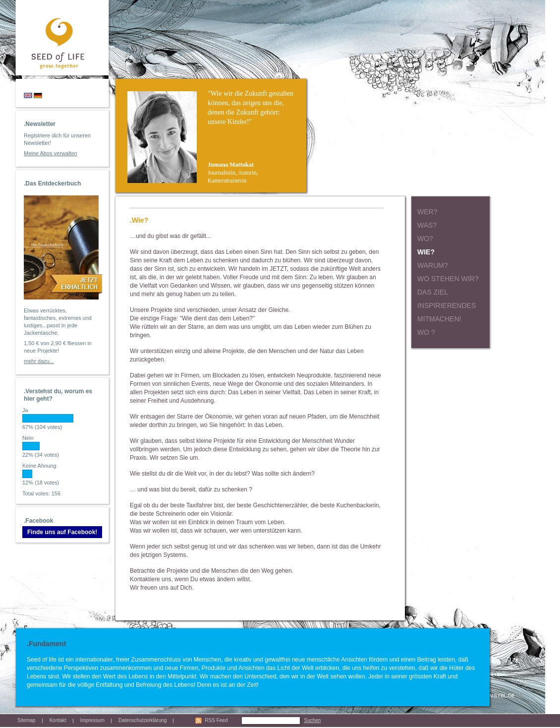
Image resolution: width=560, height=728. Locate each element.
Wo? (425, 239)
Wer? (427, 212)
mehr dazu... (39, 361)
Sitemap (27, 720)
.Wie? (139, 220)
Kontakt (58, 720)
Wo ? (426, 332)
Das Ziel (433, 292)
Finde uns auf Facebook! (62, 532)
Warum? (433, 265)
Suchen (312, 720)
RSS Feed (216, 720)
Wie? (426, 252)
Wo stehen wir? (448, 279)
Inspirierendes (447, 305)
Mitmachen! (439, 319)
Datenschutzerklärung (142, 720)
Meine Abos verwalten (51, 153)
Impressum (92, 720)
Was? (427, 225)
